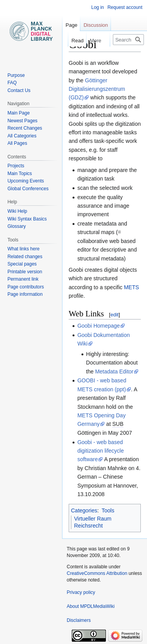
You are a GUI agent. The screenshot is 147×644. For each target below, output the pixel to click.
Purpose (16, 75)
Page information (25, 294)
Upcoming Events (26, 181)
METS (131, 287)
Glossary (16, 226)
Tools (108, 510)
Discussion (96, 25)
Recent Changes (25, 128)
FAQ (12, 83)
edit (115, 315)
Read (73, 41)
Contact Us (19, 90)
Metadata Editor (114, 371)
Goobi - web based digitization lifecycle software (100, 451)
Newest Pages (22, 121)
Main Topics (20, 174)
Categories (84, 510)
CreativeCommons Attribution (97, 573)
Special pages (22, 264)
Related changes (25, 257)
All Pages (17, 143)
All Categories (22, 136)
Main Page (18, 113)
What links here (23, 249)
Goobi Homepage (99, 326)
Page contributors (26, 287)
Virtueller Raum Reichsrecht (93, 522)
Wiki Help (17, 211)
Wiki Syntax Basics (27, 219)
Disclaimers (79, 620)
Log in (98, 7)
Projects (16, 166)
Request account (125, 7)
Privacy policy (81, 592)
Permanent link (23, 279)
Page (71, 25)
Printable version (25, 272)
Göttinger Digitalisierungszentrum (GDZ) (97, 89)
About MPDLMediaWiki (91, 606)
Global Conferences (28, 189)
